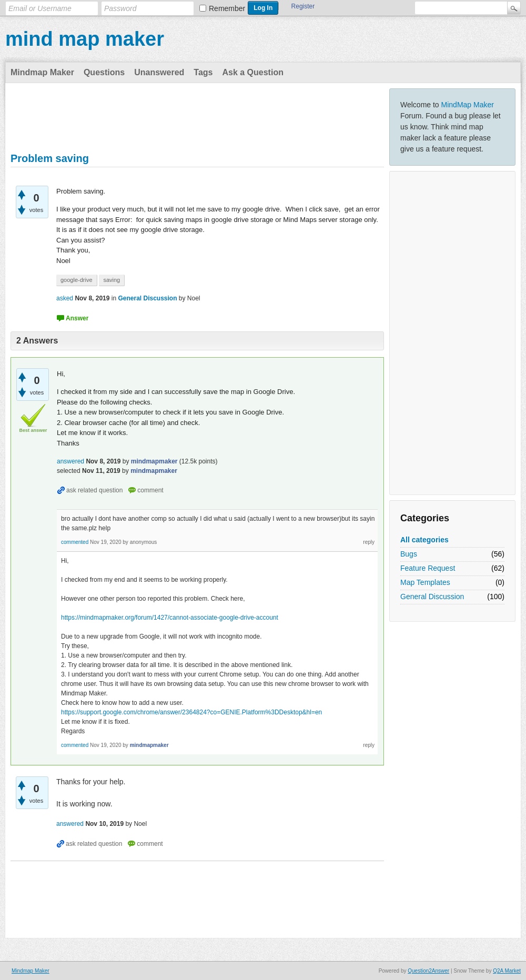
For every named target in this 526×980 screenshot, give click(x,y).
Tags (203, 72)
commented (75, 542)
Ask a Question (252, 72)
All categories (424, 540)
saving (112, 280)
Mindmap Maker (42, 72)
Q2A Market (507, 971)
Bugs (409, 554)
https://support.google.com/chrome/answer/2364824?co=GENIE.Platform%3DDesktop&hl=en (191, 712)
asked (65, 298)
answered (70, 461)
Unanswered (159, 72)
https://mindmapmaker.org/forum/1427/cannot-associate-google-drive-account (170, 618)
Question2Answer (428, 971)
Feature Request (428, 568)
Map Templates (425, 582)
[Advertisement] (452, 333)
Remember (227, 8)
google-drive (77, 280)
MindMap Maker (468, 105)
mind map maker (85, 39)
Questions (104, 72)
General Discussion (432, 597)
